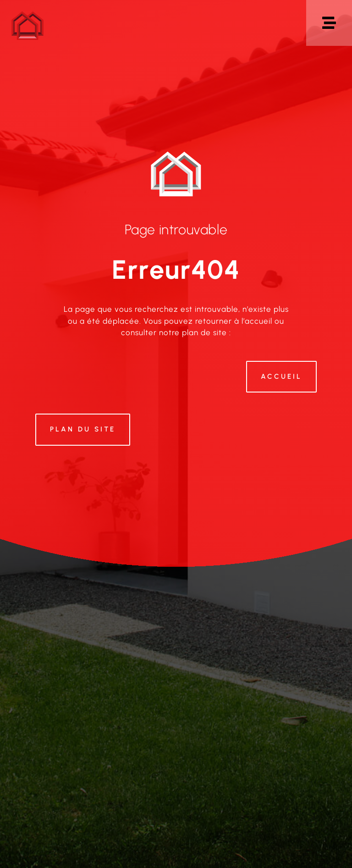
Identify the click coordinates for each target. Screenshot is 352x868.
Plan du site (83, 429)
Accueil (281, 376)
